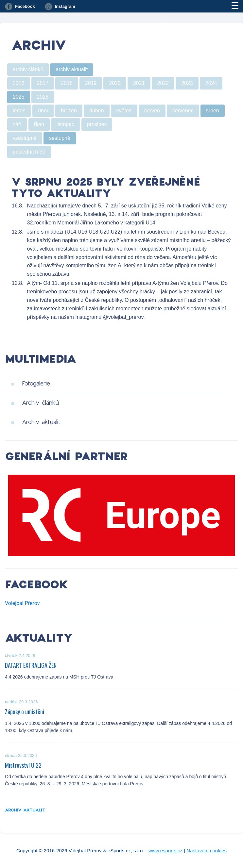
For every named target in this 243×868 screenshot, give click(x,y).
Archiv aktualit (41, 422)
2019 (91, 83)
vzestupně (25, 138)
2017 (43, 83)
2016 (19, 83)
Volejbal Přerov (22, 603)
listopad (66, 124)
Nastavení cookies (207, 851)
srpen (213, 111)
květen (124, 111)
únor (43, 111)
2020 (115, 83)
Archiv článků (40, 402)
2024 (211, 83)
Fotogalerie (36, 383)
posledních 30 (29, 152)
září (17, 124)
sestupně (60, 138)
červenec (183, 111)
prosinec (97, 124)
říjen (39, 124)
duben (97, 111)
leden (19, 111)
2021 (139, 83)
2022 (163, 83)
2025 (19, 97)
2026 (43, 97)
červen (152, 111)
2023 (187, 83)
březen (69, 111)
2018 (67, 83)
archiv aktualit (72, 69)
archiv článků (28, 69)
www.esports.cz (165, 851)
